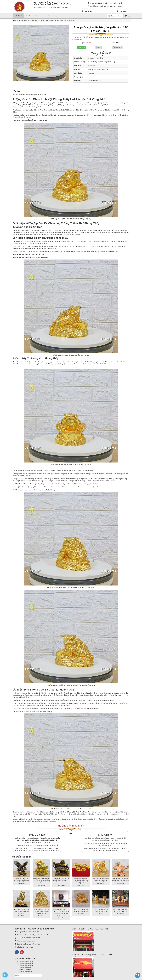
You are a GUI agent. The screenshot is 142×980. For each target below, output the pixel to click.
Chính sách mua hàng (26, 962)
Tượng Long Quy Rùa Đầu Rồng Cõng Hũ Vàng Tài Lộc (61, 881)
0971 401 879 (123, 11)
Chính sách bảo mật (25, 972)
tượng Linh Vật (33, 20)
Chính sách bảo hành (26, 968)
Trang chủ (17, 20)
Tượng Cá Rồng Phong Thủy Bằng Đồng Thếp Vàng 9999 (81, 881)
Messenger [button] (117, 47)
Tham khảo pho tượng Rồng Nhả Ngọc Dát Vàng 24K (31, 257)
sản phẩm (24, 20)
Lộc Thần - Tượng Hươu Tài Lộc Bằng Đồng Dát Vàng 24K (21, 911)
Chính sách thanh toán (26, 964)
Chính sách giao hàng (26, 966)
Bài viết (38, 16)
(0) (127, 16)
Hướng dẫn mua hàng (50, 16)
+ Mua (82, 47)
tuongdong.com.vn (29, 941)
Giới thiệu (29, 16)
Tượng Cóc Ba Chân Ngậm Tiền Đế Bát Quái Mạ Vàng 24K (41, 881)
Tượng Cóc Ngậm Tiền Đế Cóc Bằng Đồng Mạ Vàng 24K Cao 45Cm (41, 911)
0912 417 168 (88, 11)
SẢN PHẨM (19, 16)
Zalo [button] (98, 47)
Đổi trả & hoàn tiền (25, 970)
